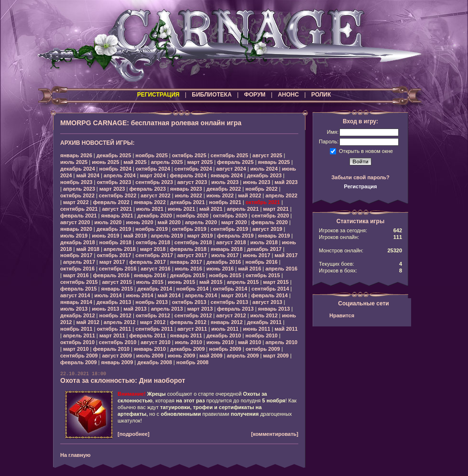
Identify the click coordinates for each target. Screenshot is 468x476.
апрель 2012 (120, 322)
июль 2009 (150, 356)
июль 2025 (74, 162)
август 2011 (192, 329)
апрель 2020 (201, 222)
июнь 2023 (256, 182)
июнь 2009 (181, 356)
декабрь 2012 (78, 315)
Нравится (342, 315)
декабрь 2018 (78, 242)
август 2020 (75, 222)
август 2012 (231, 315)
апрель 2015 (243, 282)
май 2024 (87, 175)
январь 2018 (227, 249)
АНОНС (288, 95)
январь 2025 (274, 162)
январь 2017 (186, 262)
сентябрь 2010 (118, 342)
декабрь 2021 (188, 202)
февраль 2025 (235, 162)
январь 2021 (117, 216)
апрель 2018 (120, 249)
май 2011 (286, 329)
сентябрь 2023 (154, 182)
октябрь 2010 (77, 342)
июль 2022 (189, 195)
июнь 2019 (105, 236)
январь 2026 (76, 155)
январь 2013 (274, 309)
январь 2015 (117, 289)
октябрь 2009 (263, 349)
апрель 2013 (167, 309)
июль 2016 (189, 269)
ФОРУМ (255, 95)
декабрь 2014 (155, 289)
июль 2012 (264, 315)
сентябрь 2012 (193, 315)
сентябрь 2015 (79, 282)
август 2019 (267, 229)
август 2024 (231, 169)
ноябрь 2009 (225, 349)
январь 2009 (117, 362)
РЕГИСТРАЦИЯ (158, 95)
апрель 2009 (243, 356)
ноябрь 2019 (151, 229)
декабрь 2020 (155, 216)
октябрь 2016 (77, 269)
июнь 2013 (105, 309)
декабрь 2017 (265, 249)
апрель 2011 (79, 335)
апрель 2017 (79, 262)
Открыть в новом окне (366, 151)
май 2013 (135, 309)
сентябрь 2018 (193, 242)
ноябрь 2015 (225, 275)
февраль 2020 (269, 222)
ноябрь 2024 (115, 169)
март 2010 (76, 349)
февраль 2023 (147, 189)
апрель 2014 (201, 295)
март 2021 (276, 209)
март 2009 (276, 356)
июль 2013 (74, 309)
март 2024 (153, 175)
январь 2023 (186, 189)
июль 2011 (225, 329)
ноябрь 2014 (192, 289)
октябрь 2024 (153, 169)
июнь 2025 (105, 162)
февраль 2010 (111, 349)
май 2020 (169, 222)
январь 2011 (186, 335)
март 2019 (200, 236)
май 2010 (250, 342)
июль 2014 (108, 295)
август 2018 (231, 242)
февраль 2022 (111, 202)
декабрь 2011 (265, 322)
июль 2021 (150, 209)
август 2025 (267, 155)
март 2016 (76, 275)
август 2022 (155, 195)
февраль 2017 (147, 262)
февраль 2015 (78, 289)
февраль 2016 (111, 275)
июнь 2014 (139, 295)
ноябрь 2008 (192, 362)
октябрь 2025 (189, 155)
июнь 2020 (139, 222)
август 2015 (117, 282)
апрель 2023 (79, 189)
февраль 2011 (147, 335)
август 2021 (117, 209)
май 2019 (135, 236)
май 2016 (250, 269)
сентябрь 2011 (154, 329)
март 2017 (112, 262)
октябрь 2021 (263, 202)
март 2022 (76, 202)
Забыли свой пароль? (360, 177)
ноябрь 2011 (76, 329)
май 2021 (211, 209)
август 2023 (192, 182)
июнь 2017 (256, 255)
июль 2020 (108, 222)
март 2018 (153, 249)
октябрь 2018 (153, 242)
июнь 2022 (220, 195)
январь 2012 (227, 322)
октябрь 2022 (77, 195)
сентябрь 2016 (118, 269)
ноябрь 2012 (115, 315)
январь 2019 (274, 236)
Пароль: (329, 141)
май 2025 (135, 162)
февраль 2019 (235, 236)
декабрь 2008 (155, 362)
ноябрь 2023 (76, 182)
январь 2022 (150, 202)
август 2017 (192, 255)
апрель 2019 (167, 236)
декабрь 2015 (188, 275)
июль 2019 (74, 236)
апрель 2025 (167, 162)
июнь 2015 (181, 282)
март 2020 (234, 222)
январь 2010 (150, 349)
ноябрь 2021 (225, 202)
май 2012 (87, 322)
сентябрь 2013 (230, 302)
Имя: (333, 132)
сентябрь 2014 (270, 289)
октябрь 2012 (153, 315)
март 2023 (112, 189)
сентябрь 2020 (270, 216)
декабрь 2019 (114, 229)
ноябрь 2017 (76, 255)
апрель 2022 (281, 195)
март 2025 (200, 162)
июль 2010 (189, 342)
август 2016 (155, 269)
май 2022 (250, 195)
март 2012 (153, 322)
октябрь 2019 (189, 229)
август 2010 (155, 342)
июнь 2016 (220, 269)
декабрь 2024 (78, 169)
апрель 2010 (281, 342)
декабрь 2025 (114, 155)
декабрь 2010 (224, 335)
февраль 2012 (188, 322)
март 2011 (112, 335)
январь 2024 (227, 175)
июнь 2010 (220, 342)
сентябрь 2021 (79, 209)
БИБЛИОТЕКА (212, 95)
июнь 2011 (256, 329)
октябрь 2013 (189, 302)
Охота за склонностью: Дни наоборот (123, 380)
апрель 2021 (243, 209)
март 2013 (200, 309)
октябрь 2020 (230, 216)
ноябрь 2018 (115, 242)
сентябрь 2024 (193, 169)
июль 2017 (225, 255)
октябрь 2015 (263, 275)
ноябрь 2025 (151, 155)
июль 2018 (264, 242)
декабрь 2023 (265, 175)
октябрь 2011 (114, 329)
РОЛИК (321, 95)
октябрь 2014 (230, 289)
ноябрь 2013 (151, 302)
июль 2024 (264, 169)
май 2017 (286, 255)
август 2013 (267, 302)
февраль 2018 (188, 249)
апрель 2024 (120, 175)
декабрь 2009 (188, 349)
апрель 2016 (281, 269)
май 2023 (286, 182)
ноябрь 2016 (261, 262)
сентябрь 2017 (154, 255)
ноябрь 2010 (261, 335)
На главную (75, 455)
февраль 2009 (78, 362)
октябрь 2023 (114, 182)
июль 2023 (225, 182)
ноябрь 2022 (261, 189)
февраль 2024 (188, 175)
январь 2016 (150, 275)
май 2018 (87, 249)
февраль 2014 (269, 295)
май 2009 (211, 356)
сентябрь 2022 (118, 195)
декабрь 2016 (224, 262)
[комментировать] (275, 434)
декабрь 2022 (224, 189)
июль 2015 (150, 282)
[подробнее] (134, 434)
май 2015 (211, 282)
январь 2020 (76, 229)
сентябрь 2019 (230, 229)
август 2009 (117, 356)
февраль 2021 (78, 216)
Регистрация (361, 186)
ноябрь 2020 (192, 216)
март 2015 (276, 282)
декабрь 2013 (114, 302)
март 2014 (234, 295)
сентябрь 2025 (230, 155)
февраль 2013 (235, 309)
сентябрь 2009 (79, 356)
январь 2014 (76, 302)
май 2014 (169, 295)
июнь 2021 (181, 209)
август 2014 (75, 295)
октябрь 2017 (114, 255)
